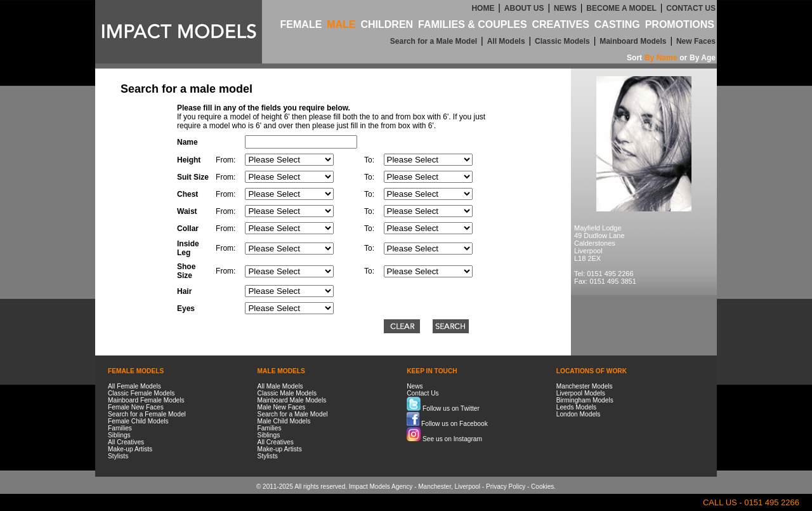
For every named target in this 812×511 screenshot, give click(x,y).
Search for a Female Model (147, 414)
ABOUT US (524, 8)
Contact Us (422, 393)
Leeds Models (576, 407)
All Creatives (126, 442)
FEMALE (301, 24)
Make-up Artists (130, 449)
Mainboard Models (633, 41)
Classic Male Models (287, 393)
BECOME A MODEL (621, 8)
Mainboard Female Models (146, 400)
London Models (579, 414)
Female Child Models (138, 421)
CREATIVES (560, 24)
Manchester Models (585, 386)
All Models (506, 41)
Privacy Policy (506, 487)
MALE (341, 24)
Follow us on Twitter (443, 408)
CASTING (617, 24)
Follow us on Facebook (447, 424)
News (415, 386)
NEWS (565, 8)
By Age (703, 58)
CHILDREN (387, 24)
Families (120, 428)
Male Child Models (284, 421)
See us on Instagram (444, 439)
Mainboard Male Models (292, 400)
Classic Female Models (141, 393)
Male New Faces (282, 407)
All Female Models (134, 386)
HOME (483, 8)
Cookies (542, 487)
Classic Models (562, 41)
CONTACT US (691, 8)
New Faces (696, 41)
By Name (661, 58)
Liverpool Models (581, 393)
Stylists (118, 456)
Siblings (119, 435)
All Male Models (280, 386)
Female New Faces (136, 407)
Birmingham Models (585, 400)
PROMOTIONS (680, 24)
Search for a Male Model (434, 41)
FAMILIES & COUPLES (473, 24)
